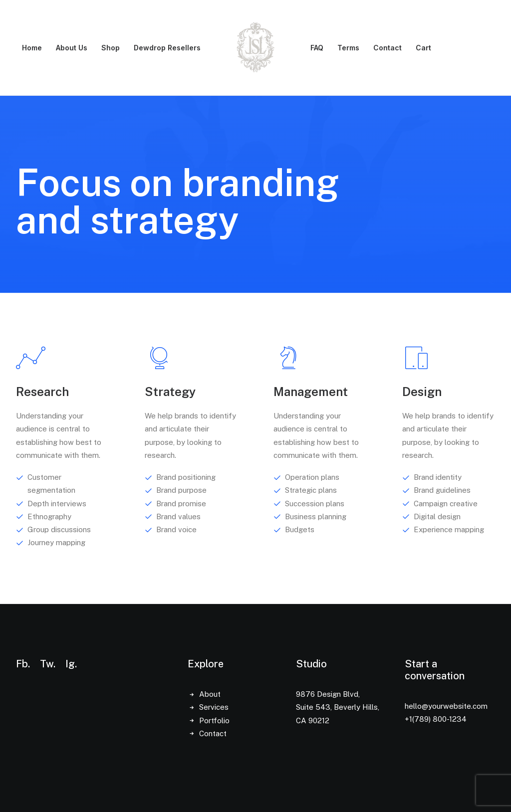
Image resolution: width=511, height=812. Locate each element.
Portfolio (214, 720)
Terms (348, 48)
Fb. (23, 664)
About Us (72, 48)
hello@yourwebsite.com (446, 706)
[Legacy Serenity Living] (255, 48)
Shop (111, 48)
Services (214, 707)
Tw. (48, 664)
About (210, 694)
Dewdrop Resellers (167, 48)
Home (32, 48)
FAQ (317, 48)
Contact (387, 48)
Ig (70, 664)
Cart (423, 48)
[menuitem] (32, 48)
